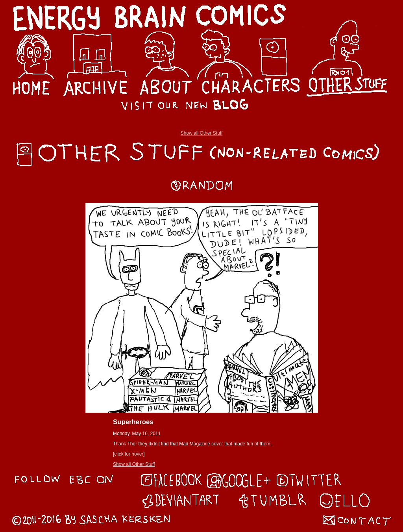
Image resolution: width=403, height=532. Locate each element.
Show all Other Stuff (202, 133)
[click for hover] (129, 454)
